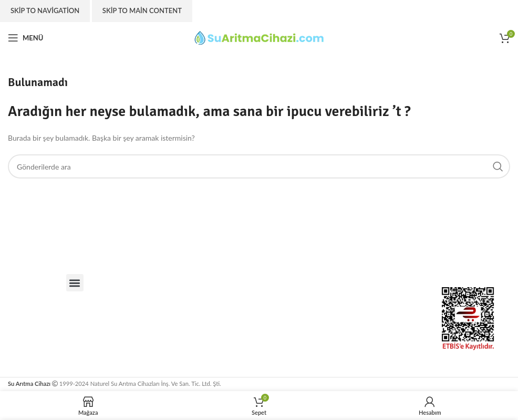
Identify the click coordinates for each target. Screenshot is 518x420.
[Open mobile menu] (25, 38)
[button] (75, 283)
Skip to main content (142, 10)
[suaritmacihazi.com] (284, 319)
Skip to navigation (45, 10)
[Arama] (259, 166)
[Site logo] (259, 37)
